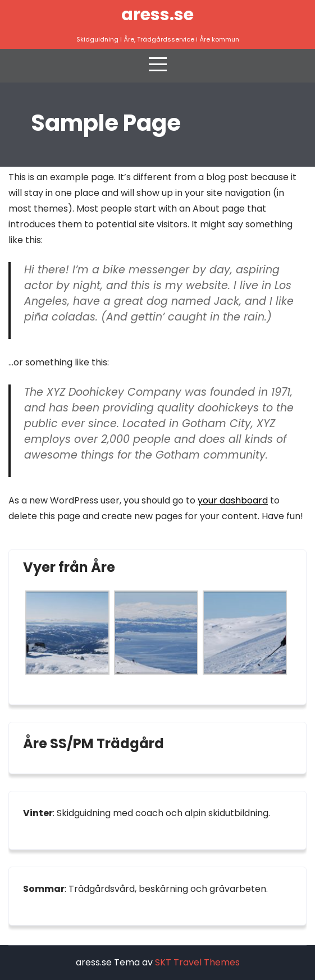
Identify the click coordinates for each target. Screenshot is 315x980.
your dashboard (233, 500)
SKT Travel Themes (197, 962)
